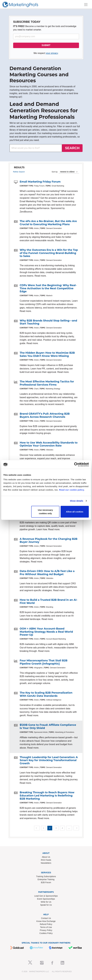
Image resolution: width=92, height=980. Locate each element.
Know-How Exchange (46, 921)
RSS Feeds (46, 860)
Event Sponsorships (46, 899)
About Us (46, 857)
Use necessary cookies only (45, 512)
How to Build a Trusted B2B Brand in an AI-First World (49, 601)
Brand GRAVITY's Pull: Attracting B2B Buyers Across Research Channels (45, 415)
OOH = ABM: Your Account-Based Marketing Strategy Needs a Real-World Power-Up (46, 632)
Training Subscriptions (46, 876)
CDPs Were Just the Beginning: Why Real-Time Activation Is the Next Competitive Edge (48, 288)
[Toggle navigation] (86, 5)
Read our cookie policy (72, 490)
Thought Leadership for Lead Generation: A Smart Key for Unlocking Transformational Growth (49, 760)
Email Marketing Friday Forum (40, 182)
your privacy (52, 53)
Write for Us (46, 902)
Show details (77, 501)
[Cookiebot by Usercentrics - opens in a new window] (76, 465)
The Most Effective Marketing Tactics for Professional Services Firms (47, 383)
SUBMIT (46, 45)
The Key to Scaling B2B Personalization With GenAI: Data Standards (46, 694)
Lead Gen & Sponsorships (46, 896)
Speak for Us (46, 905)
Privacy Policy (46, 930)
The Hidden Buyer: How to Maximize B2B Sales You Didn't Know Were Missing (47, 354)
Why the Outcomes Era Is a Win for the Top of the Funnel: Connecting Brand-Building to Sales (49, 253)
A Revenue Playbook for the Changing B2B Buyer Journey (49, 541)
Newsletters (46, 863)
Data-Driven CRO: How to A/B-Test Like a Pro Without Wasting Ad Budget (47, 573)
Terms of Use (46, 927)
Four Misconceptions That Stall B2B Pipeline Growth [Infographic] (44, 662)
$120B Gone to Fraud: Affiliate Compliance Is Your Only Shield (48, 726)
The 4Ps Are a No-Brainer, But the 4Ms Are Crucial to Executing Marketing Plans (48, 223)
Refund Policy (46, 924)
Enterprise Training (46, 879)
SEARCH (72, 148)
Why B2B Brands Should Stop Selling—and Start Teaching (48, 322)
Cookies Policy (46, 933)
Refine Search (19, 172)
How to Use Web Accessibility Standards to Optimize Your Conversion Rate (49, 444)
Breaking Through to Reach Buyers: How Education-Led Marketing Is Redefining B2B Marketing (47, 796)
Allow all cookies (75, 512)
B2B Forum (46, 882)
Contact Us (46, 918)
